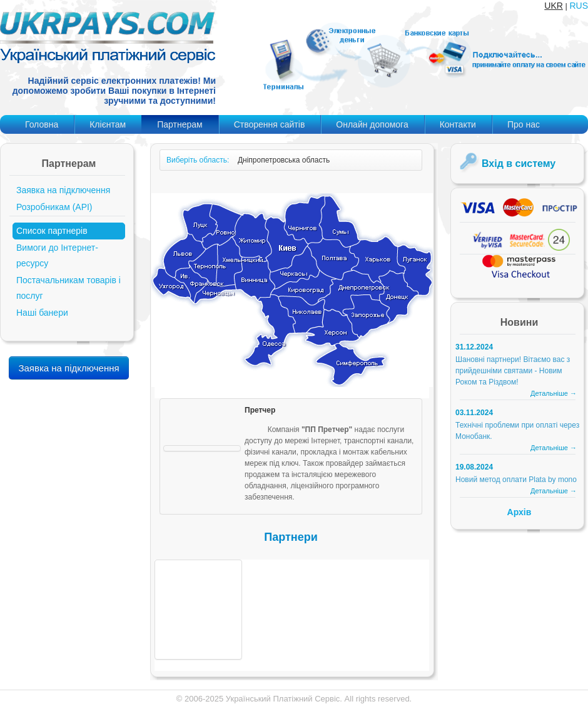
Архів (520, 512)
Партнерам (180, 124)
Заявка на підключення (63, 190)
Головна (42, 124)
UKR (554, 6)
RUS (579, 6)
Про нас (524, 124)
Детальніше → (554, 393)
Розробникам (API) (54, 207)
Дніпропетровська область (284, 160)
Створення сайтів (270, 124)
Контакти (458, 124)
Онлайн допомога (372, 124)
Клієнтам (108, 124)
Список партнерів (52, 231)
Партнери (291, 537)
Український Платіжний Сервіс (283, 699)
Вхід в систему (519, 163)
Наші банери (42, 313)
